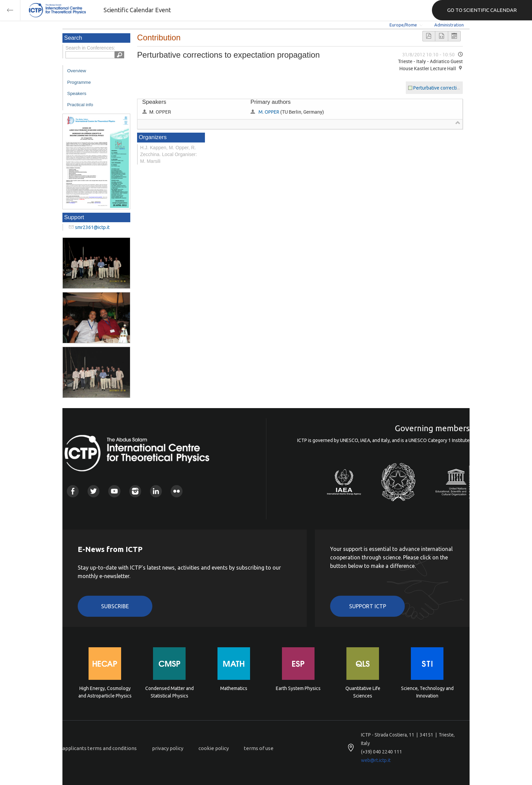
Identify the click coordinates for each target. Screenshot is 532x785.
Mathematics (234, 688)
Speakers (77, 93)
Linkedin (156, 491)
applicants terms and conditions (100, 748)
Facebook (73, 491)
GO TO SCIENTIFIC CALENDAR (482, 10)
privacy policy (168, 748)
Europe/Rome (403, 25)
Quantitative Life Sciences (363, 692)
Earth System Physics (298, 688)
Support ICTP (368, 606)
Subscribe (115, 606)
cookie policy (214, 748)
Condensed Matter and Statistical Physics (169, 692)
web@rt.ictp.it (376, 760)
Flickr (177, 491)
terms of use (259, 748)
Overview (77, 71)
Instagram (135, 491)
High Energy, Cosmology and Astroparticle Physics (105, 692)
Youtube (114, 491)
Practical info (80, 105)
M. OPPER (269, 112)
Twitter (93, 491)
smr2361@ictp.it (92, 227)
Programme (79, 82)
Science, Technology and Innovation (427, 692)
